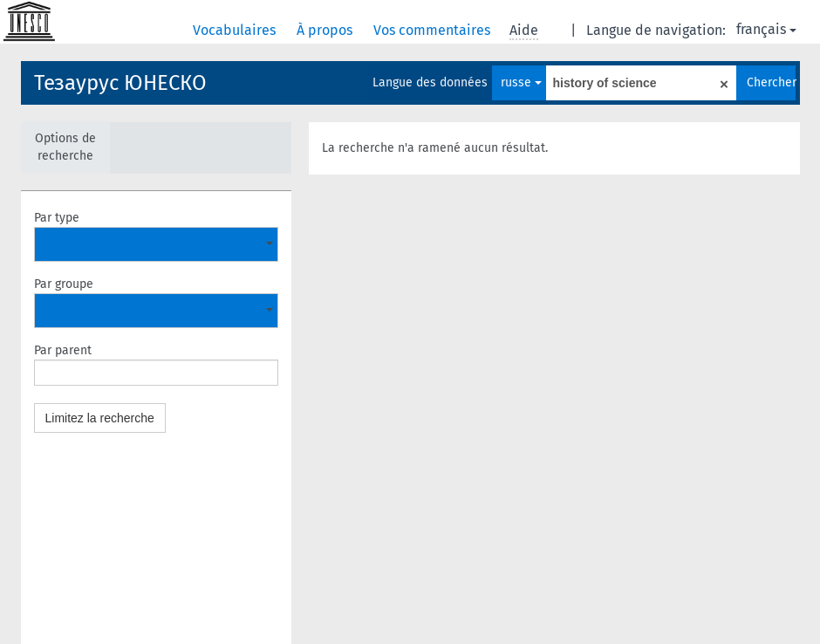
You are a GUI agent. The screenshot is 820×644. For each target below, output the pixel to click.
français (766, 29)
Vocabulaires (236, 30)
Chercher (771, 82)
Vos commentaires (434, 30)
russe (521, 82)
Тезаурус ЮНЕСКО (120, 83)
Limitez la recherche (100, 418)
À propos (326, 30)
